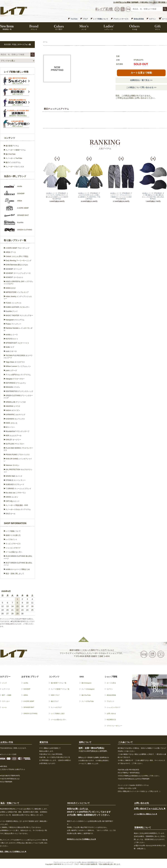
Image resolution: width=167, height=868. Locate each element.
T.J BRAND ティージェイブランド (18, 489)
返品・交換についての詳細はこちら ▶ (13, 851)
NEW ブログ (55, 695)
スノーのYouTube (88, 701)
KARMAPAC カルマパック (15, 415)
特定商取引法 (111, 720)
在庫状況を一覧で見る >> (141, 80)
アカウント (111, 701)
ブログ (85, 19)
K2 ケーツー (10, 427)
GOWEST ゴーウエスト (14, 277)
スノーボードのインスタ (15, 167)
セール (4, 707)
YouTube (74, 19)
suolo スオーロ (11, 351)
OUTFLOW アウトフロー (15, 444)
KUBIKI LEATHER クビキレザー (18, 307)
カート (164, 19)
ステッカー (6, 701)
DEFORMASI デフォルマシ (16, 383)
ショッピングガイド (13, 548)
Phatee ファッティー (13, 324)
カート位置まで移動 (141, 73)
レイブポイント (11, 539)
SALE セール (10, 514)
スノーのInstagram (88, 689)
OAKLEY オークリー (13, 440)
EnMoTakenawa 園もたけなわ (17, 265)
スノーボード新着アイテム (16, 150)
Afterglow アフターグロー (15, 379)
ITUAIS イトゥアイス (13, 303)
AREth (26, 695)
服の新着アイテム (12, 146)
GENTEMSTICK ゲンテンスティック (19, 391)
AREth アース (11, 252)
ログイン (152, 19)
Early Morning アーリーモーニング (18, 261)
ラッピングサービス (13, 544)
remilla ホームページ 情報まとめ (18, 569)
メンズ (4, 683)
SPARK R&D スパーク (14, 476)
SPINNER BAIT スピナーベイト (17, 343)
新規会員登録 (139, 19)
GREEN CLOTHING (30, 713)
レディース (6, 689)
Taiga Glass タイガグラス (15, 362)
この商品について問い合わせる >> (141, 87)
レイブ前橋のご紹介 (58, 713)
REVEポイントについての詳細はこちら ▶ (81, 839)
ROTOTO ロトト (12, 339)
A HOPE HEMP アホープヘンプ (17, 248)
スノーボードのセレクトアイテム (18, 509)
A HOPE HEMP (29, 701)
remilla (26, 683)
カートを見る (111, 683)
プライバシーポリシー (114, 726)
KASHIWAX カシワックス (15, 419)
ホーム (45, 42)
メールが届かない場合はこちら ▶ (146, 814)
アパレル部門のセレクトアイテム (18, 375)
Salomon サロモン (12, 465)
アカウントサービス (121, 19)
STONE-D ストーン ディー (16, 480)
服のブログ (55, 701)
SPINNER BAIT (29, 707)
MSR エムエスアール (13, 436)
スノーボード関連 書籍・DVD (17, 505)
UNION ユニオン (12, 497)
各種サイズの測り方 (13, 535)
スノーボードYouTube (14, 158)
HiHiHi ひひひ (11, 288)
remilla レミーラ (12, 335)
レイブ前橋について (101, 19)
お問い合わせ (111, 713)
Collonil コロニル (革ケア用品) (17, 256)
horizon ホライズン (13, 410)
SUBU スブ (10, 347)
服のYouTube (11, 154)
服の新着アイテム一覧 (59, 683)
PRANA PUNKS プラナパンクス (18, 455)
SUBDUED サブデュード (15, 484)
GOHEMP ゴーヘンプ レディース (18, 273)
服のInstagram (86, 683)
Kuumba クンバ (11, 311)
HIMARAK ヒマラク (13, 406)
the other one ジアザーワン (16, 493)
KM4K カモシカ (11, 423)
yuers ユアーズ (11, 370)
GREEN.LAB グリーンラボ (16, 402)
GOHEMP (27, 689)
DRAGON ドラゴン (13, 387)
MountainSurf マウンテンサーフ (17, 431)
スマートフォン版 (24, 44)
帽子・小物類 (7, 695)
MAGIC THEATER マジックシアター (19, 315)
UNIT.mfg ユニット (13, 501)
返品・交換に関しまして (15, 574)
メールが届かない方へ (14, 552)
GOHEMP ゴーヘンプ (14, 269)
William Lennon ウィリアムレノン (18, 366)
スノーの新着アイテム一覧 (60, 689)
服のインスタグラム (13, 162)
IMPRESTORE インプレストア (17, 292)
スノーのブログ (56, 707)
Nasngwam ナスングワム (15, 320)
